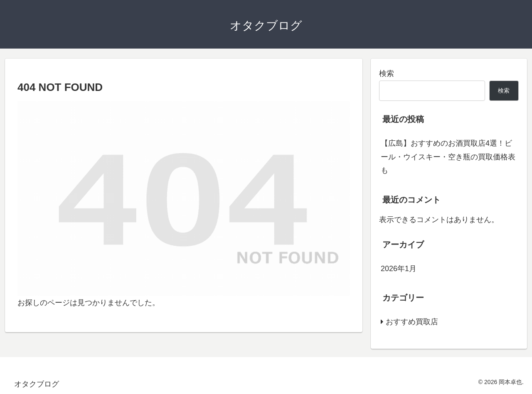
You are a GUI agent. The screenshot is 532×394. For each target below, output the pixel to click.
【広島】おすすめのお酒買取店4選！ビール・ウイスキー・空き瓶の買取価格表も (448, 157)
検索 (387, 73)
